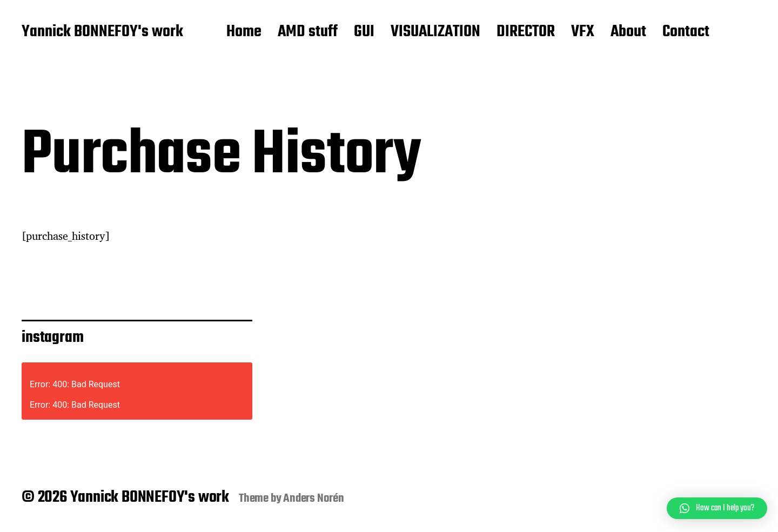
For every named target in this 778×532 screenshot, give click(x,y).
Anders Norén (314, 499)
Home (244, 32)
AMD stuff (308, 32)
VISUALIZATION (435, 32)
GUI (364, 32)
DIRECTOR (526, 32)
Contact (686, 32)
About (628, 32)
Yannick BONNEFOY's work (102, 32)
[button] (717, 508)
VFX (583, 32)
